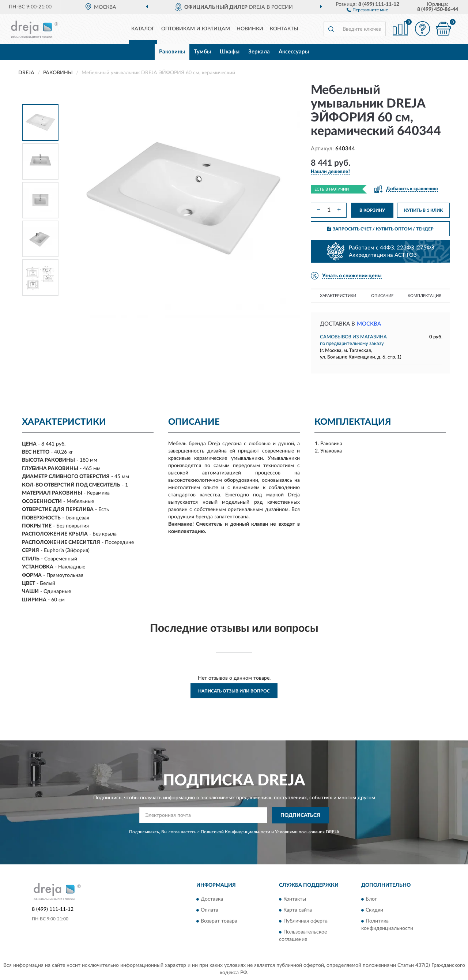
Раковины (172, 52)
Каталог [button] (143, 29)
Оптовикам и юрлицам (196, 29)
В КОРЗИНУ (372, 210)
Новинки (250, 29)
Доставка (212, 900)
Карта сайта (298, 910)
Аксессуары (294, 52)
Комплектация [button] (424, 296)
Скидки (374, 910)
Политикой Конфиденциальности (235, 832)
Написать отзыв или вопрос (234, 691)
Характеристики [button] (338, 296)
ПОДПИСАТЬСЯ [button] (300, 815)
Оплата (210, 910)
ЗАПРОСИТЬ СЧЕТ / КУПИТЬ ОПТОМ (380, 229)
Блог (371, 900)
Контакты (284, 29)
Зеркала (259, 52)
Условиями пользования (300, 832)
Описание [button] (382, 296)
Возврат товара (219, 921)
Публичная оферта (305, 921)
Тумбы (202, 52)
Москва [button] (369, 324)
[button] (367, 10)
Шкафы (230, 52)
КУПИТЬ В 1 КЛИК (423, 210)
